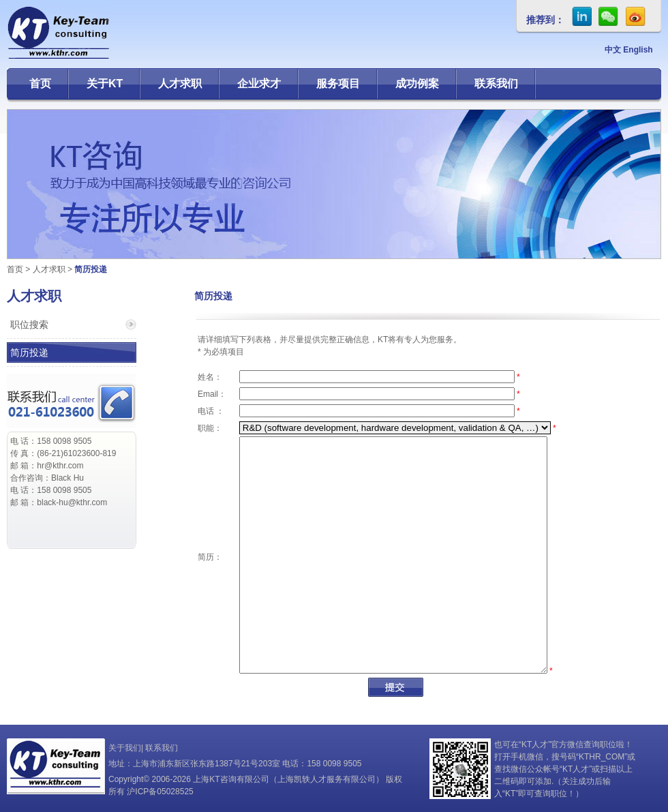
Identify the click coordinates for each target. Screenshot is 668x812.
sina (636, 16)
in (581, 16)
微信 (609, 16)
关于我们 (125, 748)
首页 (40, 84)
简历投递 (29, 352)
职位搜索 (29, 325)
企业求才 (259, 84)
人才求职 (180, 84)
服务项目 (338, 84)
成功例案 (417, 84)
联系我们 (496, 84)
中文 (613, 50)
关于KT (105, 84)
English (638, 50)
